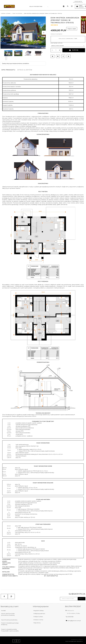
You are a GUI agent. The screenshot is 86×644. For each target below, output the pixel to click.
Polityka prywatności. (39, 614)
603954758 (70, 617)
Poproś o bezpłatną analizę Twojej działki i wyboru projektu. (10, 630)
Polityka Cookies (38, 617)
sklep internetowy (71, 641)
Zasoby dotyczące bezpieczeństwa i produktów (15, 64)
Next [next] (6, 58)
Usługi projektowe (25, 6)
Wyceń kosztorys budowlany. (9, 620)
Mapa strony (37, 623)
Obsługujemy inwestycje (45, 6)
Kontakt (3, 611)
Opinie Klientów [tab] (25, 70)
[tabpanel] (43, 328)
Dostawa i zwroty (38, 620)
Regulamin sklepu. (39, 611)
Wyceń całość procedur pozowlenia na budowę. (8, 614)
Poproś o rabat (72, 29)
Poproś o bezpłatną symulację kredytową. (10, 624)
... (58, 6)
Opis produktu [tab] (8, 70)
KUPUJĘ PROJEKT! (74, 51)
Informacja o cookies (77, 640)
